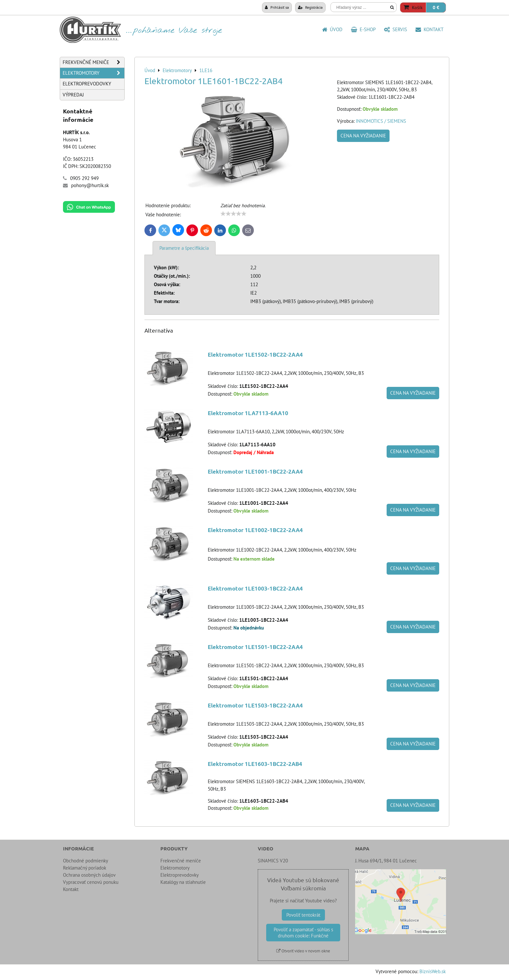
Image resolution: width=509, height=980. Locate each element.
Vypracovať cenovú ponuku (91, 882)
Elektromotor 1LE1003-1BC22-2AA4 (255, 588)
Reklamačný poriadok (85, 868)
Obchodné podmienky (86, 861)
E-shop (363, 29)
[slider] (233, 214)
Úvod (332, 29)
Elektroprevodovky (87, 84)
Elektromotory (93, 73)
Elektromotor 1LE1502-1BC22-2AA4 (255, 355)
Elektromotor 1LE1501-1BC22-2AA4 (255, 647)
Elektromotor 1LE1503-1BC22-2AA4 (255, 705)
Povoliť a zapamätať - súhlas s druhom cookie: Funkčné (303, 933)
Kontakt (429, 29)
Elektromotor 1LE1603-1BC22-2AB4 (255, 764)
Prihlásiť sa (277, 7)
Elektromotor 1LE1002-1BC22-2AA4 (255, 530)
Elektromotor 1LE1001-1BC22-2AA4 (255, 471)
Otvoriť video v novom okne (303, 951)
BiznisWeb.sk (433, 971)
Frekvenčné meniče (93, 62)
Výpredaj (73, 95)
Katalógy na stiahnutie (183, 882)
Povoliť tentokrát (303, 915)
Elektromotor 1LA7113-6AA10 (248, 413)
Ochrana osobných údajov (89, 875)
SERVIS (396, 29)
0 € (436, 7)
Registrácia (310, 7)
